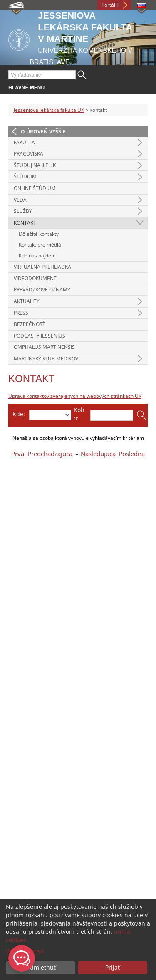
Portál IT (111, 5)
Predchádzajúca (50, 454)
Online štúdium (35, 188)
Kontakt (25, 223)
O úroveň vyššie (43, 132)
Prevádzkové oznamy (42, 290)
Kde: (19, 414)
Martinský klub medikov (46, 359)
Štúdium (25, 176)
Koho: (79, 414)
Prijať (113, 967)
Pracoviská (28, 154)
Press (21, 313)
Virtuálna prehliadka (42, 267)
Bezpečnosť (30, 324)
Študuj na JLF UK (35, 165)
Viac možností (25, 951)
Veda (20, 200)
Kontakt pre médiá (40, 245)
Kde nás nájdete (37, 255)
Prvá (18, 454)
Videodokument (35, 278)
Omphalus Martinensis (44, 347)
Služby (23, 211)
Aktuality (27, 301)
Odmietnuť (41, 967)
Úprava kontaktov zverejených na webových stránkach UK (75, 396)
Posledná (132, 454)
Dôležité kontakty (39, 234)
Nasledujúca (98, 454)
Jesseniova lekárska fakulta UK (49, 110)
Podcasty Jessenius (40, 336)
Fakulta (24, 142)
